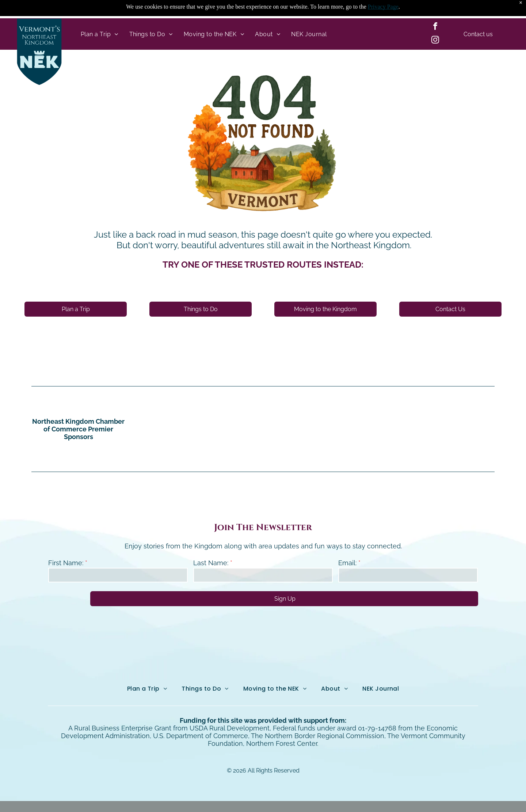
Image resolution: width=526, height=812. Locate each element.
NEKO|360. (346, 797)
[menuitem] (100, 16)
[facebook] (435, 9)
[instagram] (435, 22)
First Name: (66, 545)
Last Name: (211, 545)
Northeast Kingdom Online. (247, 797)
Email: (347, 545)
